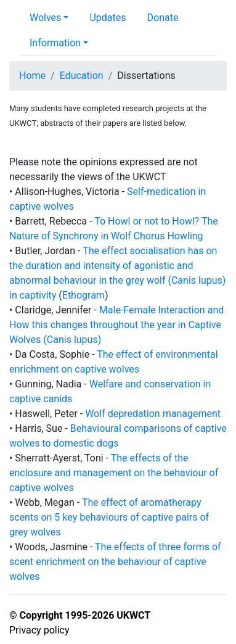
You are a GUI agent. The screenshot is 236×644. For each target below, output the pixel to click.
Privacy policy (39, 630)
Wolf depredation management (153, 414)
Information (55, 43)
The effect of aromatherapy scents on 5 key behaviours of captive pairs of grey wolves (109, 517)
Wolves (45, 18)
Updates (108, 18)
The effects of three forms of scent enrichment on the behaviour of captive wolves (115, 562)
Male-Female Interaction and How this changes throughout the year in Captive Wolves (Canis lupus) (116, 325)
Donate (163, 18)
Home (32, 76)
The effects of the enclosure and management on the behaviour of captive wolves (114, 473)
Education (82, 76)
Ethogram (83, 295)
